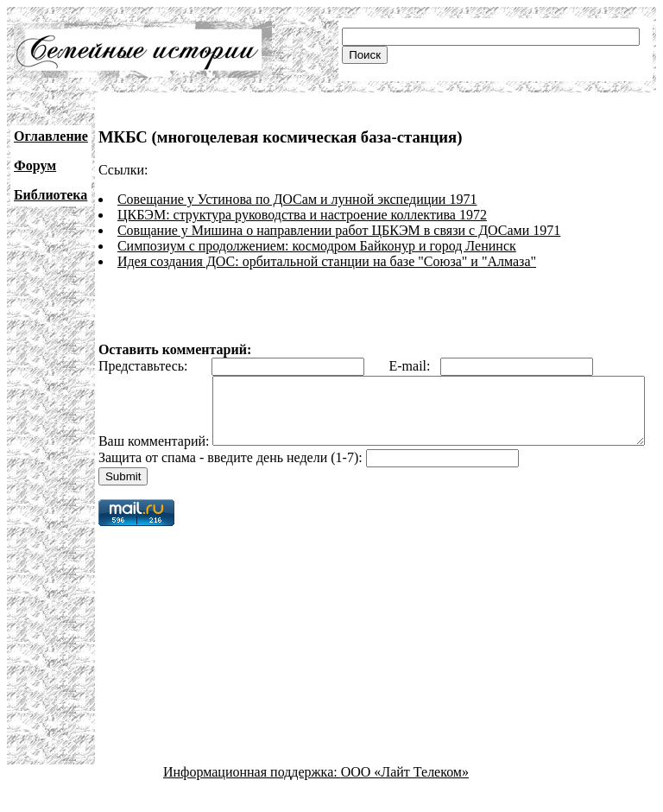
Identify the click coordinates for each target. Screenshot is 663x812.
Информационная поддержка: (252, 797)
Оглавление (51, 136)
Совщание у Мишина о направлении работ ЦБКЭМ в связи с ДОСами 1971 (339, 230)
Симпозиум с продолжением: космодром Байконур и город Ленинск (317, 246)
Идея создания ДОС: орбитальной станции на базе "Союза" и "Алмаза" (327, 261)
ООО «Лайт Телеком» (405, 797)
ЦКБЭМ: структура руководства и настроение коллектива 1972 (302, 215)
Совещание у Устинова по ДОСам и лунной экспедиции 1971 (297, 199)
